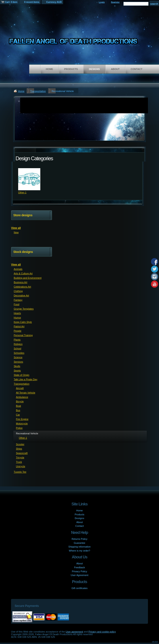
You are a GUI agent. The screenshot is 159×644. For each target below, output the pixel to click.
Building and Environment (28, 278)
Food (16, 304)
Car (18, 415)
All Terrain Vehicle (26, 393)
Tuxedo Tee (20, 472)
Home (49, 69)
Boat (18, 406)
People (17, 331)
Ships (19, 449)
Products (71, 69)
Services (18, 362)
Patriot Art (19, 326)
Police (19, 428)
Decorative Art (21, 296)
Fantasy (18, 300)
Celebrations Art (22, 287)
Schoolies (19, 353)
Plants (17, 340)
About (115, 69)
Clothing (18, 291)
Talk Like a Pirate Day (25, 379)
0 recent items (32, 2)
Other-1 (22, 192)
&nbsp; (29, 179)
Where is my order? (79, 551)
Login (102, 2)
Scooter (20, 444)
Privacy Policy (79, 571)
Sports (17, 371)
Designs (94, 69)
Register (115, 2)
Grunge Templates (24, 309)
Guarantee (79, 543)
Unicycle (21, 466)
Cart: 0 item (11, 2)
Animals (18, 269)
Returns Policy (80, 539)
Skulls (17, 366)
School (17, 348)
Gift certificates (80, 588)
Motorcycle (22, 424)
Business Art (20, 282)
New (16, 232)
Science (18, 357)
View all (16, 228)
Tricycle (20, 458)
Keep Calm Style (23, 322)
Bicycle (20, 401)
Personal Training (23, 335)
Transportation (38, 91)
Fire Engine (22, 419)
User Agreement (79, 575)
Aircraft (20, 388)
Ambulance (22, 397)
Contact (137, 69)
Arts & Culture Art (23, 273)
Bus (18, 410)
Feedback (79, 567)
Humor (17, 318)
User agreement (74, 632)
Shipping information (79, 547)
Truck (19, 462)
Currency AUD (54, 2)
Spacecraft (22, 453)
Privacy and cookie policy (102, 632)
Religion (18, 344)
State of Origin (21, 375)
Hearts (17, 313)
